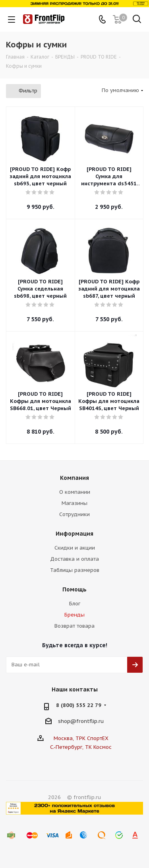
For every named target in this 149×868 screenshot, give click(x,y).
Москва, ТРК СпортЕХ (81, 738)
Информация (74, 534)
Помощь (74, 589)
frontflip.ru (90, 721)
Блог (75, 604)
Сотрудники (74, 514)
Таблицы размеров (75, 570)
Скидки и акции (75, 548)
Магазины (74, 503)
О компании (75, 492)
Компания (74, 478)
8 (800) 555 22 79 (79, 705)
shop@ (67, 721)
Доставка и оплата (74, 559)
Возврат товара (74, 626)
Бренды (74, 615)
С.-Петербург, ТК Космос (81, 747)
